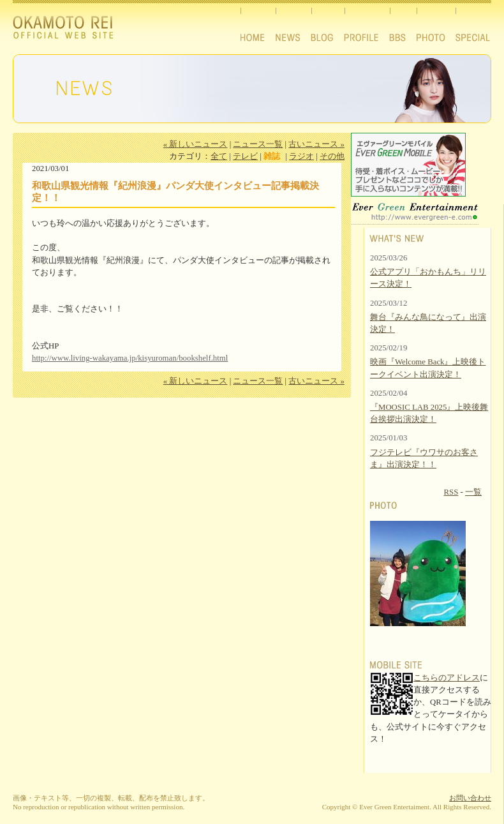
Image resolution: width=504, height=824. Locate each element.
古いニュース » (316, 144)
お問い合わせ (470, 798)
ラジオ (301, 156)
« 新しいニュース (196, 144)
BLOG (327, 24)
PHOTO (436, 24)
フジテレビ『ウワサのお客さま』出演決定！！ (424, 459)
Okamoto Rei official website (73, 29)
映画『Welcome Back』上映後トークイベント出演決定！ (428, 368)
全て (219, 156)
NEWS (293, 24)
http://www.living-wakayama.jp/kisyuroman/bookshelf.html (130, 358)
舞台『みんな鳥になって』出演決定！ (428, 323)
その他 (332, 156)
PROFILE (367, 24)
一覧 (473, 492)
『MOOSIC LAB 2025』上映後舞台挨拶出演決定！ (429, 413)
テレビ (245, 156)
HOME (257, 24)
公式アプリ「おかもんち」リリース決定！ (428, 278)
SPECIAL (473, 24)
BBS (403, 24)
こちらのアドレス (447, 678)
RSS (451, 492)
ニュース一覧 (258, 144)
